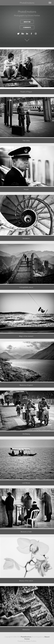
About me (27, 22)
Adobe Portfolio (31, 641)
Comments (27, 27)
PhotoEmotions (27, 3)
